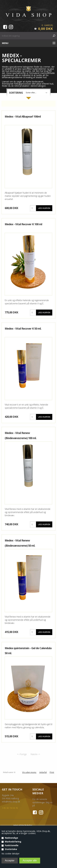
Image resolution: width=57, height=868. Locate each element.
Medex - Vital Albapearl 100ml (23, 116)
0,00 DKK (46, 28)
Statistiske (11, 849)
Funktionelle (12, 845)
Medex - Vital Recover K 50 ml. (23, 329)
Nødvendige (11, 838)
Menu (5, 43)
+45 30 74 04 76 (10, 808)
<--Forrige (22, 754)
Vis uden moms (29, 772)
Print (52, 772)
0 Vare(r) (47, 25)
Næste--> (35, 754)
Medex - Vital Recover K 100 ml (23, 224)
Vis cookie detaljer (10, 854)
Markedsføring (13, 842)
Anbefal (43, 772)
